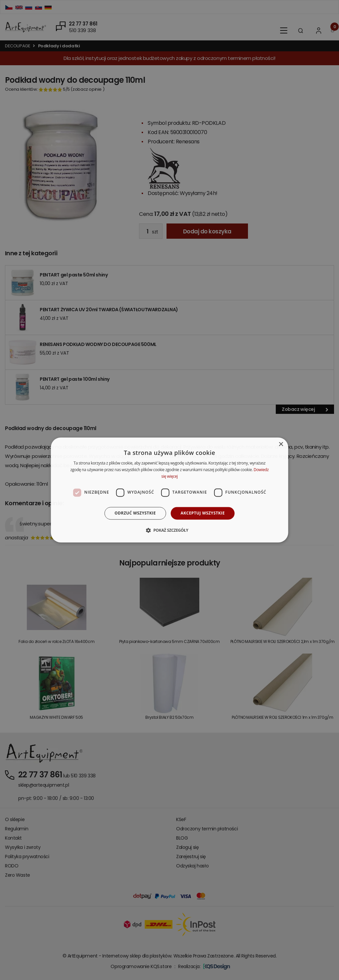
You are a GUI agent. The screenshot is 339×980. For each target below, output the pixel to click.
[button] (169, 530)
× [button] (281, 444)
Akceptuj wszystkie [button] (203, 513)
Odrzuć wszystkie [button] (135, 513)
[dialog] (170, 490)
